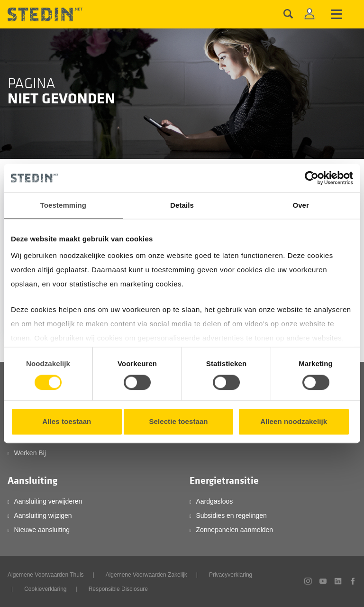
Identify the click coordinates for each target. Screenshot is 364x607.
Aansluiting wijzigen (43, 515)
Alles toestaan (67, 422)
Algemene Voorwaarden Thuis (46, 575)
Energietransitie (224, 481)
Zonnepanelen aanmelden (234, 530)
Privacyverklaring (231, 575)
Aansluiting (32, 481)
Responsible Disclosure (118, 589)
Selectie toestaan (178, 422)
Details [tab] (182, 205)
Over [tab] (301, 205)
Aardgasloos (214, 501)
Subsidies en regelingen (231, 515)
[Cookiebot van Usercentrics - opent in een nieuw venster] (312, 178)
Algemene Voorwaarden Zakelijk (146, 575)
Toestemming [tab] (64, 205)
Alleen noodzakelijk (294, 422)
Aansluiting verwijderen (48, 501)
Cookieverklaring (45, 589)
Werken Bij (30, 453)
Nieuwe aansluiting (42, 530)
